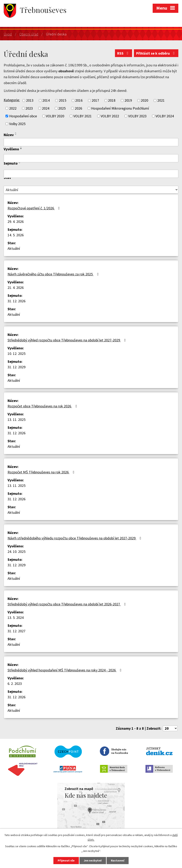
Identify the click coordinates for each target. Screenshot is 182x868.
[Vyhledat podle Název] (91, 142)
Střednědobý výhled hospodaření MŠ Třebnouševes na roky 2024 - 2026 (65, 670)
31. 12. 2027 (17, 631)
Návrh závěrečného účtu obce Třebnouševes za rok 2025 (54, 274)
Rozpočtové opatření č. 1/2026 (34, 208)
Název (9, 135)
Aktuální (14, 248)
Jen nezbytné (93, 860)
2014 (46, 101)
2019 (128, 101)
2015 (63, 101)
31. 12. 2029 (17, 367)
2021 (161, 101)
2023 (29, 108)
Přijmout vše (66, 860)
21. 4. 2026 (16, 288)
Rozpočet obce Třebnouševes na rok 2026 (43, 406)
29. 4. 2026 (16, 222)
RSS (124, 53)
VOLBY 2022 (110, 116)
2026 (78, 108)
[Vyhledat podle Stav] (91, 190)
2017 (95, 101)
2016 (79, 101)
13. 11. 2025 (17, 420)
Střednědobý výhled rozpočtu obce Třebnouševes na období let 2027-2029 (67, 340)
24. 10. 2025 (17, 552)
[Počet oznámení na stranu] (170, 728)
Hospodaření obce (23, 116)
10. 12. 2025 (17, 354)
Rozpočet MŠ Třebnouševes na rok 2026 (42, 472)
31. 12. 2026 (17, 301)
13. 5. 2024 (16, 618)
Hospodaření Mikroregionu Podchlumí (120, 108)
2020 (144, 101)
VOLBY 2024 (165, 116)
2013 (30, 101)
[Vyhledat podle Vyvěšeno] (91, 158)
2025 (62, 108)
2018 (112, 101)
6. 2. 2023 (15, 684)
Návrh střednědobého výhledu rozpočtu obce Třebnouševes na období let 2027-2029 (75, 538)
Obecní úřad (29, 34)
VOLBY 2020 (55, 116)
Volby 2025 (17, 124)
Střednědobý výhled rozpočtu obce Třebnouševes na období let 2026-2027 (67, 604)
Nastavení (118, 860)
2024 (46, 108)
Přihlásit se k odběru (156, 53)
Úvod (8, 34)
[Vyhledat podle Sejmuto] (91, 174)
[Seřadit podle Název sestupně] (16, 134)
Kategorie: (12, 100)
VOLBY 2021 (83, 116)
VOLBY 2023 (137, 116)
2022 (13, 108)
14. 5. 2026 (16, 235)
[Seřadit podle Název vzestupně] (16, 133)
